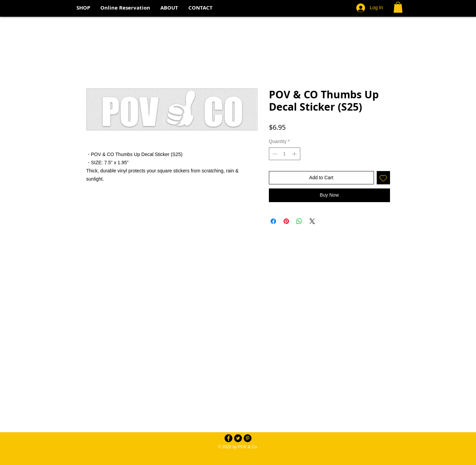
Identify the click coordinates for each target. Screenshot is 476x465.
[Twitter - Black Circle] (238, 438)
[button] (398, 7)
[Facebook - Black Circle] (228, 438)
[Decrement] (274, 154)
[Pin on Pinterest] (286, 221)
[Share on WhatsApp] (299, 221)
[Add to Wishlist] (383, 178)
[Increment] (295, 154)
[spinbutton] (285, 154)
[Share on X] (312, 221)
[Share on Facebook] (273, 221)
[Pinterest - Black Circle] (248, 438)
